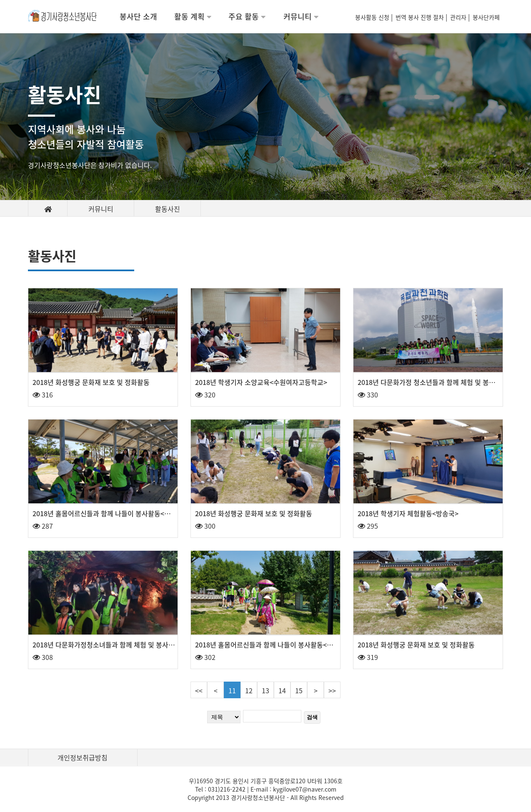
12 (249, 690)
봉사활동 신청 (373, 17)
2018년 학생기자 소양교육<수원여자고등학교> (261, 382)
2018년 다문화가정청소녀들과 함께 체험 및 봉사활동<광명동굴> (123, 645)
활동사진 (168, 209)
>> (332, 690)
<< (199, 690)
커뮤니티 (301, 16)
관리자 (459, 17)
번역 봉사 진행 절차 (421, 17)
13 (265, 690)
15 (299, 690)
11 (232, 690)
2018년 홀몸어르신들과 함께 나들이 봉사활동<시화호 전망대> (120, 513)
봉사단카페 (488, 17)
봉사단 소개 (138, 16)
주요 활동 (247, 16)
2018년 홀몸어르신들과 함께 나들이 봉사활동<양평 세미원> (279, 645)
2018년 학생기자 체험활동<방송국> (408, 513)
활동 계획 (193, 16)
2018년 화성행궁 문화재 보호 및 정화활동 (91, 382)
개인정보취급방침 (83, 757)
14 (282, 690)
